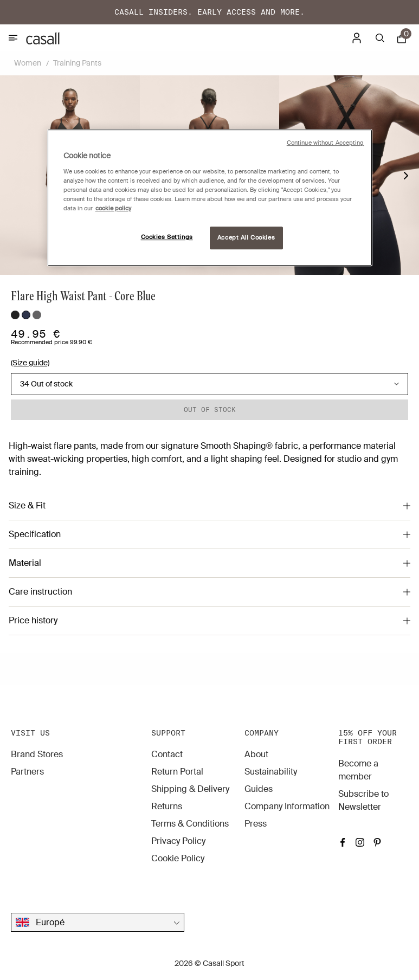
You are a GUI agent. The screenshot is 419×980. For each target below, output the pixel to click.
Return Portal (177, 772)
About (256, 754)
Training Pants (77, 63)
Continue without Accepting (325, 143)
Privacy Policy (178, 841)
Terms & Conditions (190, 824)
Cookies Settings (167, 237)
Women (28, 63)
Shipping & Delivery (190, 789)
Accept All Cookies (246, 238)
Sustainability (271, 772)
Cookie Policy (178, 858)
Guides (259, 789)
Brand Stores (37, 754)
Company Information (287, 806)
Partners (27, 772)
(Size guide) (30, 363)
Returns (167, 806)
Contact (167, 754)
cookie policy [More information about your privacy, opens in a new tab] (113, 208)
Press (256, 824)
